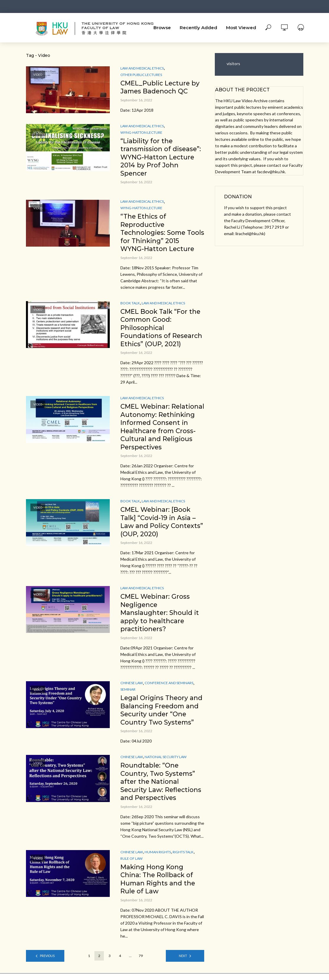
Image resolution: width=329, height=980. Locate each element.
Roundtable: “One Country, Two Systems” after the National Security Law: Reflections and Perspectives (162, 787)
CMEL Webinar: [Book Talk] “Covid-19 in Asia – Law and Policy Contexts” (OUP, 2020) (159, 526)
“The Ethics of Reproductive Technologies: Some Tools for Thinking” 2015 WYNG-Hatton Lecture (160, 234)
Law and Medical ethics (142, 68)
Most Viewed (241, 28)
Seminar (128, 694)
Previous (47, 962)
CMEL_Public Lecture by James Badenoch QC (161, 87)
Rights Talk (183, 858)
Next (183, 962)
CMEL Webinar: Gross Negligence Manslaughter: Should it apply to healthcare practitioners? (160, 617)
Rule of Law (131, 864)
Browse (162, 28)
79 (141, 962)
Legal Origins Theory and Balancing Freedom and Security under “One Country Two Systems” (162, 715)
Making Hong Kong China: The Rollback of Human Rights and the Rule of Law (158, 885)
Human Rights (158, 858)
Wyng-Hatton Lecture (141, 133)
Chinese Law (132, 688)
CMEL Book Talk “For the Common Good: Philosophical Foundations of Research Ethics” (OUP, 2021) (162, 330)
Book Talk (130, 305)
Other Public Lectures (141, 75)
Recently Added (198, 28)
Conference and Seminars (169, 688)
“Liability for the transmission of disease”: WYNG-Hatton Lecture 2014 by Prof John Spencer (162, 158)
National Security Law (166, 762)
